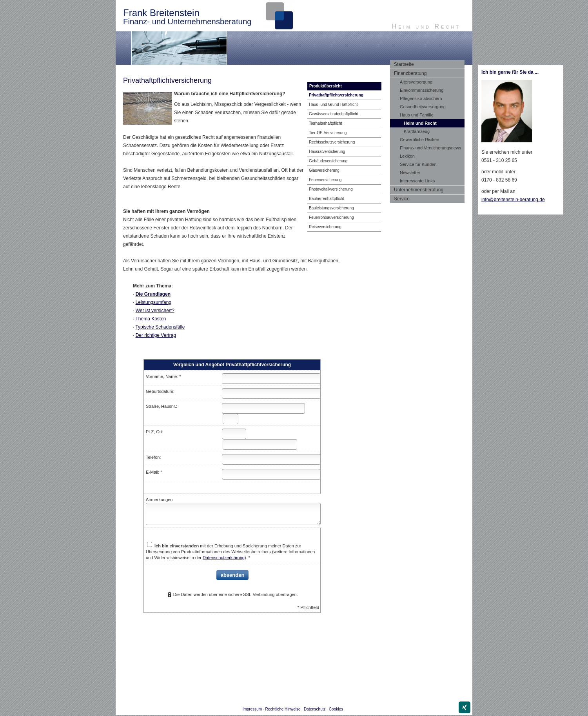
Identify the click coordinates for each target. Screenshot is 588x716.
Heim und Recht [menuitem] (420, 123)
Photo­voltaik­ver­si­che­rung (331, 189)
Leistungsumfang (153, 302)
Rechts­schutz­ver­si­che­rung (332, 142)
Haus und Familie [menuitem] (417, 115)
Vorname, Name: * (163, 376)
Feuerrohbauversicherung (331, 217)
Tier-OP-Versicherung (328, 133)
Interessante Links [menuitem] (417, 181)
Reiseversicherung (325, 227)
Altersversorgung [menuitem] (416, 82)
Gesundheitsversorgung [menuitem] (423, 107)
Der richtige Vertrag (156, 335)
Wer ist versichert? (155, 311)
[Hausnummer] (230, 419)
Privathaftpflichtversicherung (336, 95)
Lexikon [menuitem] (407, 156)
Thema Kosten (151, 319)
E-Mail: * (154, 472)
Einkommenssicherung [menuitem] (422, 90)
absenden (233, 575)
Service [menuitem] (402, 199)
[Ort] (260, 444)
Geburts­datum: (160, 391)
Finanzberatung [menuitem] (410, 73)
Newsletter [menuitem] (410, 173)
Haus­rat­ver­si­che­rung (327, 152)
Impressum (252, 709)
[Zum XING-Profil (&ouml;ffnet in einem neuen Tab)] (465, 707)
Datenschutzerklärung (224, 558)
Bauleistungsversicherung (331, 208)
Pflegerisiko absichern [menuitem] (421, 98)
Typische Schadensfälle (160, 327)
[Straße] (263, 408)
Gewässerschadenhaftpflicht (334, 114)
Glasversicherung (324, 170)
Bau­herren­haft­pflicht (327, 199)
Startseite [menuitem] (404, 64)
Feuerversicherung (325, 180)
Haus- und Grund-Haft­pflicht (333, 104)
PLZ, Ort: (155, 432)
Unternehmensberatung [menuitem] (419, 190)
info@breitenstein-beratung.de (513, 200)
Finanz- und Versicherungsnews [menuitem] (431, 148)
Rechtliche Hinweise (283, 709)
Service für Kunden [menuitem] (418, 164)
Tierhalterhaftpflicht (326, 123)
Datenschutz (315, 709)
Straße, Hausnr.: (162, 406)
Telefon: (153, 457)
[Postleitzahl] (234, 434)
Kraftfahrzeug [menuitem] (417, 131)
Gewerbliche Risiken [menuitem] (419, 140)
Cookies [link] (336, 709)
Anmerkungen (159, 500)
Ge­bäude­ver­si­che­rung (328, 161)
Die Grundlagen (153, 294)
